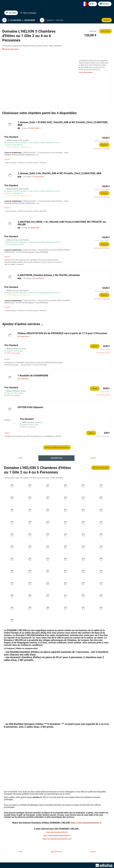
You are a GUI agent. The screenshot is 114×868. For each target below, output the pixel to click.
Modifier (107, 20)
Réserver (104, 145)
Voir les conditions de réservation (57, 447)
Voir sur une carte (10, 49)
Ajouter (95, 346)
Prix (20, 458)
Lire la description (86, 72)
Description (56, 458)
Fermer (8, 159)
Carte (93, 458)
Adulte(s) (8, 420)
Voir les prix (105, 31)
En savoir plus (35, 128)
